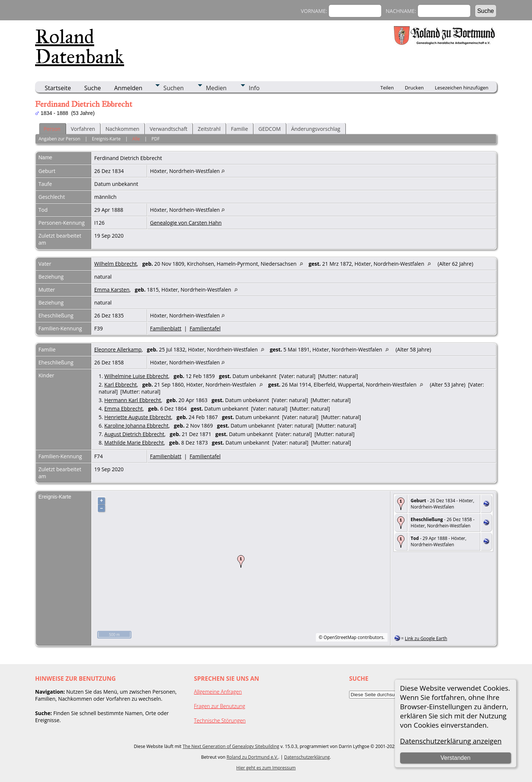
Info (254, 88)
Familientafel (205, 328)
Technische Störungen (220, 720)
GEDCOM (269, 129)
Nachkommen (122, 129)
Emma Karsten (112, 290)
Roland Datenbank (80, 47)
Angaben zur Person (59, 139)
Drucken (414, 88)
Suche (93, 88)
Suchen (173, 88)
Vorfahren (83, 129)
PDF (156, 139)
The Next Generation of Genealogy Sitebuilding (231, 746)
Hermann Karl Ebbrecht (132, 400)
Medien (216, 88)
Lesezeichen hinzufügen (462, 88)
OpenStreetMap (340, 637)
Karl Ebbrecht (120, 385)
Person (52, 129)
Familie (239, 129)
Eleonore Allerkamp (118, 349)
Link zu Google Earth (426, 638)
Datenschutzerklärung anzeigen (451, 741)
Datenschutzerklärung (307, 757)
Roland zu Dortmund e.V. (252, 757)
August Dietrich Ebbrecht (134, 434)
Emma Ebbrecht (123, 409)
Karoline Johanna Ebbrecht (136, 426)
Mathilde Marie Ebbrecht (134, 443)
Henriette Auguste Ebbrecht (138, 417)
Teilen (387, 88)
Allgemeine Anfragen (218, 692)
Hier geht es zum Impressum (266, 768)
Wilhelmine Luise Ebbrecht (136, 376)
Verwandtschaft (168, 129)
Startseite (58, 88)
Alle (136, 139)
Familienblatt (166, 328)
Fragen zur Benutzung (220, 706)
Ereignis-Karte (106, 139)
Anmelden (128, 88)
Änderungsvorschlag (316, 129)
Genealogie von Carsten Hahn (186, 223)
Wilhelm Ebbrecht (115, 264)
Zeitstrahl (209, 129)
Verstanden (455, 758)
